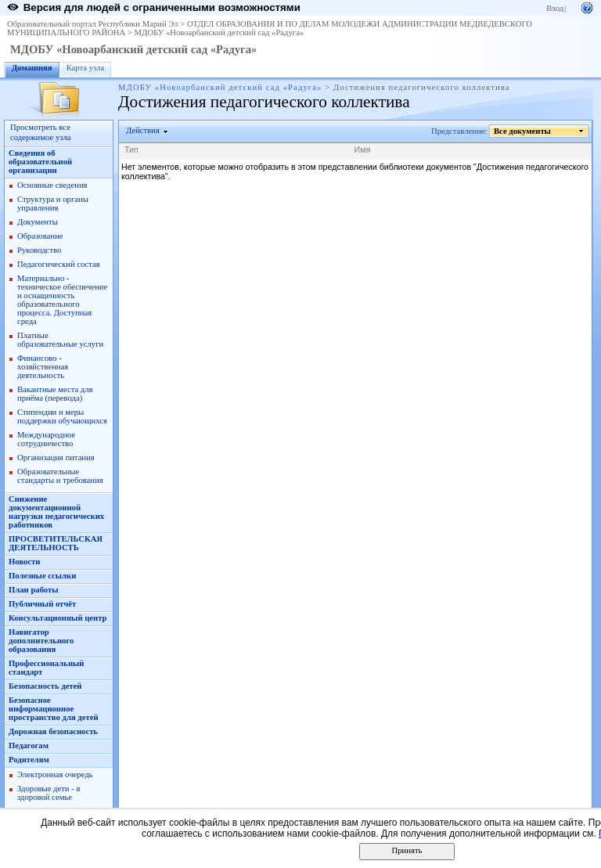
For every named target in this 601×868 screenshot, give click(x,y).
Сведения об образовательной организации (40, 162)
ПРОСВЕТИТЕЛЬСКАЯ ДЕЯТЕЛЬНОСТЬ (56, 543)
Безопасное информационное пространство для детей (54, 709)
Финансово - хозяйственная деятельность (43, 367)
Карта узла (86, 68)
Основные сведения (52, 185)
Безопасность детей (45, 686)
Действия (143, 130)
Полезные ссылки (42, 576)
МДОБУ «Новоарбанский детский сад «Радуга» (220, 32)
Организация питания (56, 457)
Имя (363, 149)
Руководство (39, 250)
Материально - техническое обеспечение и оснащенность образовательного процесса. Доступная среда (62, 300)
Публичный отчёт (42, 604)
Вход (555, 8)
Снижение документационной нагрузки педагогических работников (56, 512)
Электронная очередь (55, 774)
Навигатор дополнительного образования (41, 641)
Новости (24, 562)
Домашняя (32, 68)
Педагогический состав (59, 264)
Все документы (523, 131)
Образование (40, 236)
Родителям (29, 760)
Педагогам (29, 746)
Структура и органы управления (53, 203)
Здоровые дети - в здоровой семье (49, 793)
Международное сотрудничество (46, 439)
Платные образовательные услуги (60, 340)
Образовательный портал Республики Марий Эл (93, 24)
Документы (38, 222)
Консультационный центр (58, 618)
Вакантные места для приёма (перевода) (55, 394)
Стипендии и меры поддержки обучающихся (62, 416)
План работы (34, 590)
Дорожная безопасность (53, 731)
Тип (131, 149)
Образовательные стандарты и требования (60, 476)
